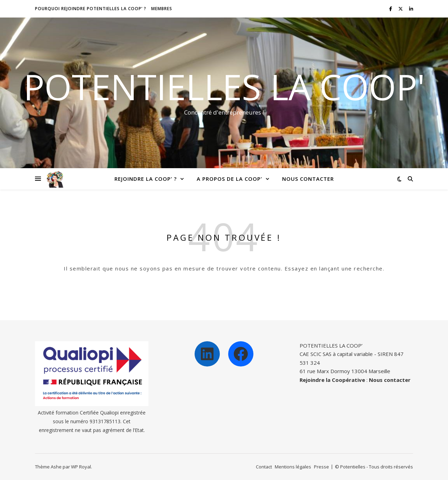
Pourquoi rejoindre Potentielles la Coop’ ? (91, 9)
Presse (321, 467)
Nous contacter (308, 179)
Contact (264, 467)
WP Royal (81, 467)
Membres (162, 9)
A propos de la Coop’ (229, 179)
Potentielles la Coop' (224, 87)
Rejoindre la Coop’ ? (146, 179)
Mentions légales (293, 467)
